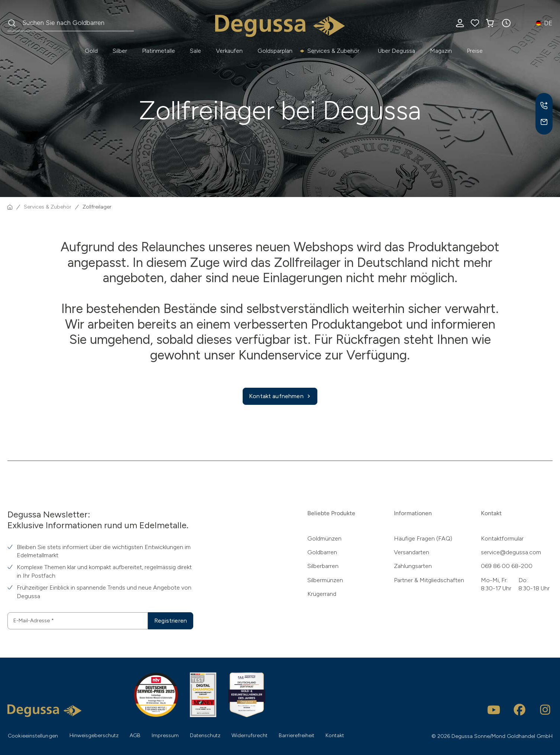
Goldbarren (322, 552)
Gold (91, 51)
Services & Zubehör (333, 51)
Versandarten (412, 552)
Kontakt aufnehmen (280, 396)
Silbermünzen (325, 580)
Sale (195, 51)
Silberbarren (323, 566)
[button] (506, 23)
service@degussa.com (511, 552)
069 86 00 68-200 (507, 566)
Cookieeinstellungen (33, 736)
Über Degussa (396, 51)
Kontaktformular (502, 538)
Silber (120, 51)
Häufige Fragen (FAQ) (423, 538)
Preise (475, 51)
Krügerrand (322, 594)
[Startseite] (10, 207)
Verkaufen (229, 51)
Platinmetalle (158, 51)
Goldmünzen (324, 538)
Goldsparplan (275, 51)
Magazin (441, 51)
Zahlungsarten (413, 566)
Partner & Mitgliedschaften (429, 580)
